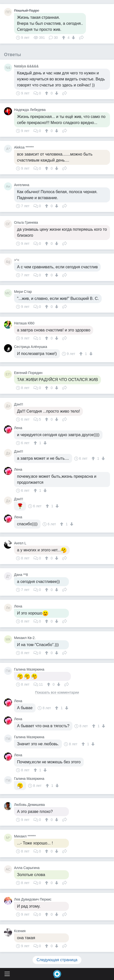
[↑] (64, 38)
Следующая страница (57, 960)
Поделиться (81, 37)
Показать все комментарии (57, 693)
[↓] (73, 38)
